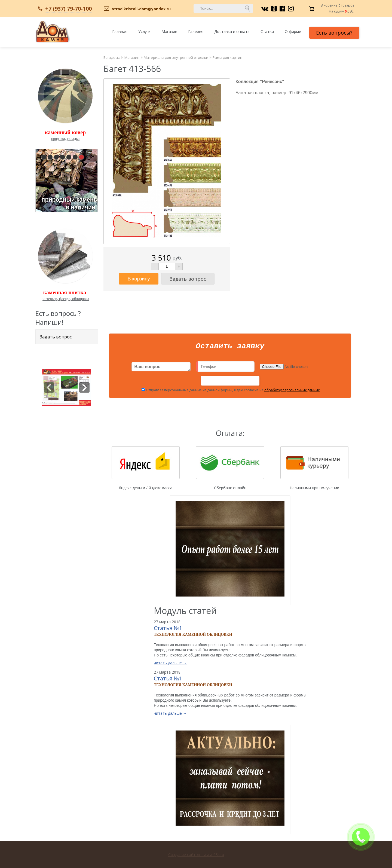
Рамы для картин (227, 57)
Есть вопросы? (334, 33)
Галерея (196, 31)
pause (67, 179)
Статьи (267, 31)
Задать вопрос (56, 337)
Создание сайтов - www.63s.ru (196, 855)
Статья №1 (168, 630)
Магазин (169, 31)
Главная (120, 31)
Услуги (144, 31)
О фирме (293, 31)
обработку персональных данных (292, 392)
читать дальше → (170, 664)
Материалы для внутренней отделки (176, 57)
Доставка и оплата (232, 31)
